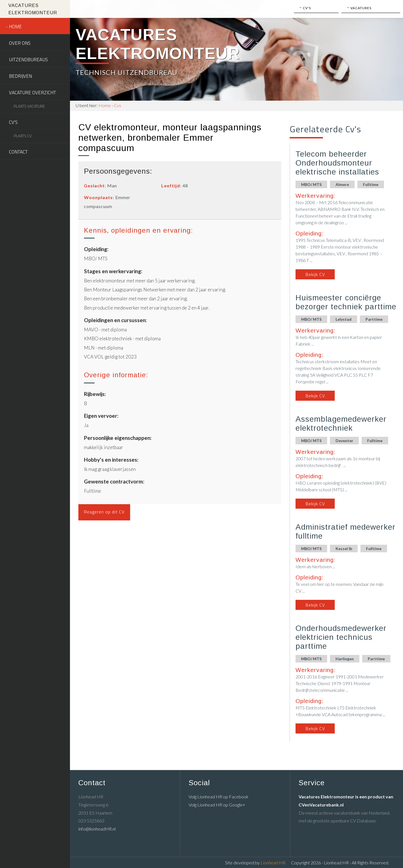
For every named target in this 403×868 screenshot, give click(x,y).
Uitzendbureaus (28, 60)
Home (15, 27)
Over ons (20, 43)
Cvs (118, 105)
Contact (18, 152)
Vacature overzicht (32, 93)
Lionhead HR (273, 863)
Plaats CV (23, 136)
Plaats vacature (29, 106)
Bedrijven (20, 76)
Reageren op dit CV (104, 512)
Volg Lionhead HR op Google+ (217, 805)
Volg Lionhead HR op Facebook (219, 797)
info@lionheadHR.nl (97, 829)
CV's (13, 122)
